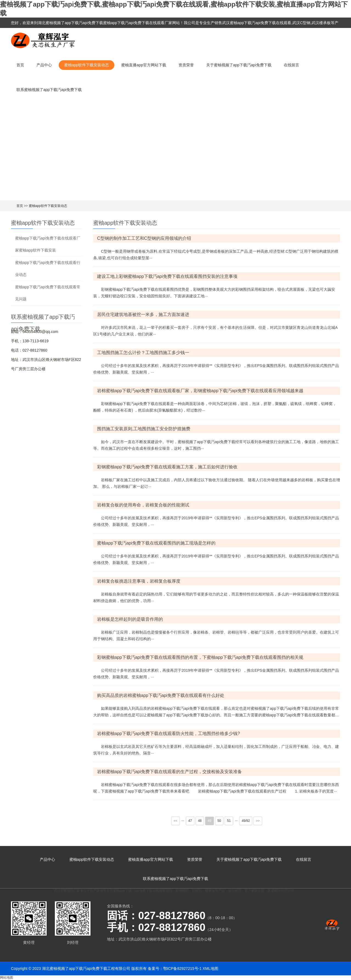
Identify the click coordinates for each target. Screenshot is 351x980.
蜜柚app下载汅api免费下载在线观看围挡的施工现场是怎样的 (156, 543)
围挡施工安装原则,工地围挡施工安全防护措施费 (144, 429)
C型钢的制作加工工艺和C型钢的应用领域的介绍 (144, 238)
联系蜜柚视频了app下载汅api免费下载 (49, 90)
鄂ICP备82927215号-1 (182, 968)
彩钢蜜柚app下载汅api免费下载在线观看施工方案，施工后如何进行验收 (167, 467)
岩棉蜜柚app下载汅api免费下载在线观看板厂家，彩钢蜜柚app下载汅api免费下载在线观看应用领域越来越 (200, 391)
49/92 (246, 821)
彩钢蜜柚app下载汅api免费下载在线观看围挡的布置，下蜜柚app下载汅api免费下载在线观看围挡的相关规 (200, 657)
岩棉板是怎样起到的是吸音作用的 (130, 619)
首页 (20, 65)
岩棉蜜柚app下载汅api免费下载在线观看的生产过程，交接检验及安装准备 (169, 772)
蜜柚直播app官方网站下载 (144, 65)
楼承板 (210, 891)
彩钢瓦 (197, 891)
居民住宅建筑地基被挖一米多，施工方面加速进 (143, 314)
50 (219, 821)
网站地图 (7, 978)
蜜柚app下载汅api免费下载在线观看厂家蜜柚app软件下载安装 (48, 244)
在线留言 (291, 65)
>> (258, 821)
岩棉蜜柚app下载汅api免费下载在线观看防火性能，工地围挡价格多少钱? (169, 733)
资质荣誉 (186, 65)
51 (229, 821)
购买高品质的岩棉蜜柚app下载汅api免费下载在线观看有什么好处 (161, 695)
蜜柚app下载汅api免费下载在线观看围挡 (143, 891)
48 (200, 821)
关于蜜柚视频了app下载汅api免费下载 (239, 65)
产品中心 (44, 65)
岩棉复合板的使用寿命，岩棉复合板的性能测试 (143, 505)
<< (175, 821)
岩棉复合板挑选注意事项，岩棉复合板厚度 (139, 581)
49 (209, 821)
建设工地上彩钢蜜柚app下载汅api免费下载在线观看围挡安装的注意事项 (167, 276)
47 (190, 821)
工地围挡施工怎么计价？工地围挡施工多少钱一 (143, 353)
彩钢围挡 (182, 891)
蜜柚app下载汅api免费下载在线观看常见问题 (48, 293)
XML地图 (210, 968)
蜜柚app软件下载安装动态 (87, 65)
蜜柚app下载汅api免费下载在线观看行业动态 (48, 269)
